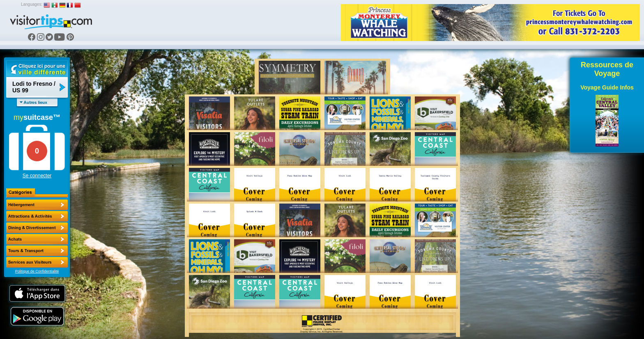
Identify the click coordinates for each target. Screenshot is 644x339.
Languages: (32, 4)
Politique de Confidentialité (37, 271)
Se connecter (37, 176)
